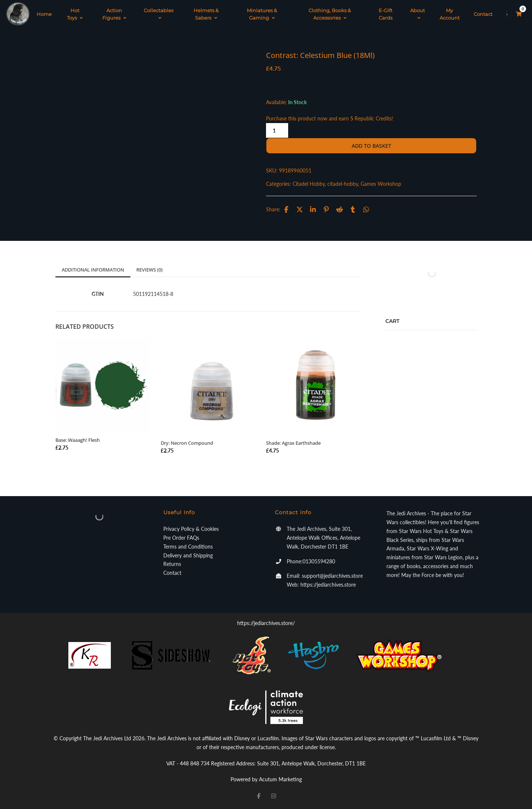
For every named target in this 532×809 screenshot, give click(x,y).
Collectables (158, 14)
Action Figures (114, 14)
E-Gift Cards (386, 14)
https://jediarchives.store (328, 585)
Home (44, 14)
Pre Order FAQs (181, 538)
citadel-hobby (343, 184)
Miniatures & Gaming (262, 14)
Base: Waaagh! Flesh (78, 440)
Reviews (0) (149, 270)
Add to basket (371, 146)
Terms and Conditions (188, 547)
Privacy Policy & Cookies (191, 529)
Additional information (93, 270)
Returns (172, 564)
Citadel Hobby (309, 184)
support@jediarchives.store (332, 576)
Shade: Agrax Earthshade (293, 443)
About (417, 14)
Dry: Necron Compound (187, 443)
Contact (483, 14)
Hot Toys (75, 14)
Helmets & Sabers (206, 14)
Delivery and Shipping (188, 555)
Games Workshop (381, 184)
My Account (450, 14)
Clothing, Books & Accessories (330, 14)
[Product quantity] (277, 130)
